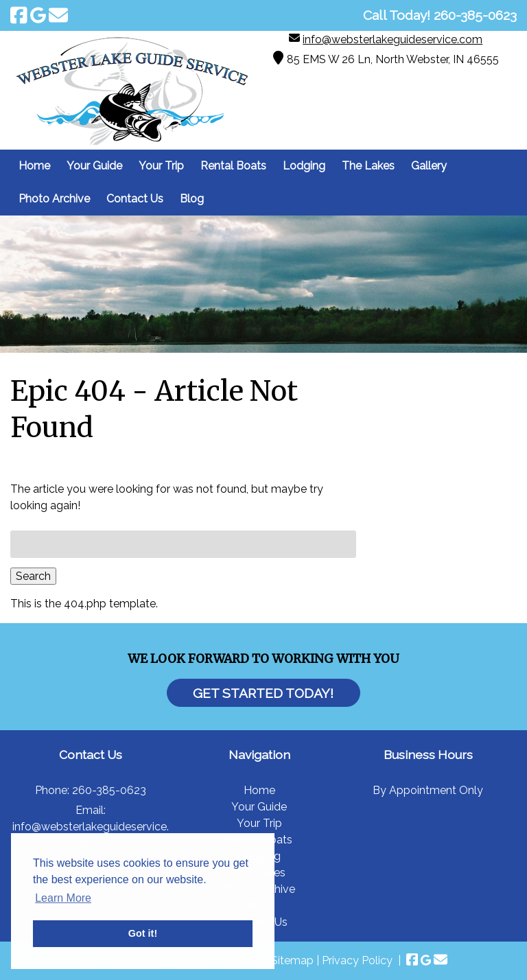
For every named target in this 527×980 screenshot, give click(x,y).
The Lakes (368, 166)
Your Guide (94, 166)
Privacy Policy (357, 960)
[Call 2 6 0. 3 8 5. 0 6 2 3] (475, 15)
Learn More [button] (63, 898)
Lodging (304, 166)
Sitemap (292, 960)
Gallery (429, 166)
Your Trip (161, 166)
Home (34, 166)
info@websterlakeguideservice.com (393, 39)
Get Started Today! (263, 693)
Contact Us (135, 199)
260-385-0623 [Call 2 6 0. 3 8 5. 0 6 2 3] (109, 790)
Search (33, 576)
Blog (192, 199)
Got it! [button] (143, 933)
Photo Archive (54, 199)
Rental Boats (233, 166)
